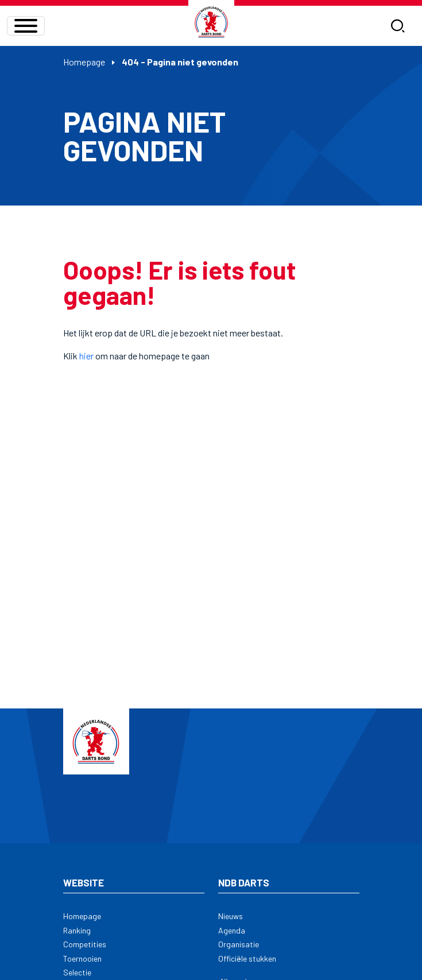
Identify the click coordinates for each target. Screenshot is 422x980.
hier (86, 356)
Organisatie (239, 944)
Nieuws (231, 916)
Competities (85, 944)
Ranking (77, 930)
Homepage (84, 62)
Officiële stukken (247, 958)
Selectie (77, 972)
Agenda (232, 930)
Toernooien (82, 958)
